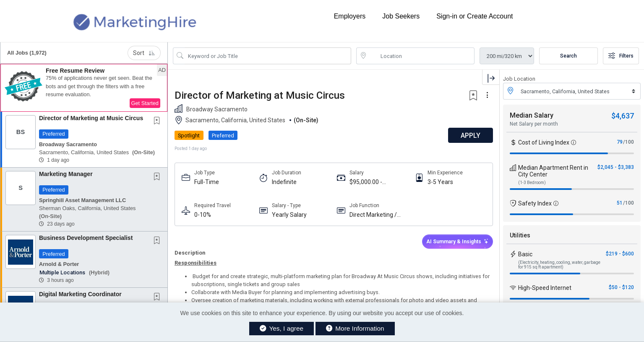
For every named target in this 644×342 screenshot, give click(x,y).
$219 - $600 (620, 254)
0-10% (203, 215)
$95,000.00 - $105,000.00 (366, 182)
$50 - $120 (621, 287)
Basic (525, 254)
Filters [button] (621, 56)
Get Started (145, 103)
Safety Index (535, 203)
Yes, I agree (282, 328)
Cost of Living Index (544, 142)
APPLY (470, 135)
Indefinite (284, 182)
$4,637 (623, 116)
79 (620, 142)
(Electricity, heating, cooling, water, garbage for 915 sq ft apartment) (559, 265)
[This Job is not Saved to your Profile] (159, 121)
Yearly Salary (289, 215)
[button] (84, 88)
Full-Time (207, 182)
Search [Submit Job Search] (568, 56)
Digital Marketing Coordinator (80, 294)
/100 (628, 142)
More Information (355, 328)
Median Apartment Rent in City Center (553, 171)
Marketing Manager (66, 174)
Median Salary (532, 115)
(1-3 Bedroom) (532, 183)
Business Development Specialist (86, 238)
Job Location (519, 79)
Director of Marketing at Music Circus (91, 118)
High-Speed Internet (545, 288)
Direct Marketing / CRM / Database (373, 215)
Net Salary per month (534, 124)
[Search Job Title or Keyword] (268, 56)
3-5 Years (440, 182)
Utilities (520, 235)
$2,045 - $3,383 (616, 167)
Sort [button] (144, 53)
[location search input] (421, 56)
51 (620, 203)
